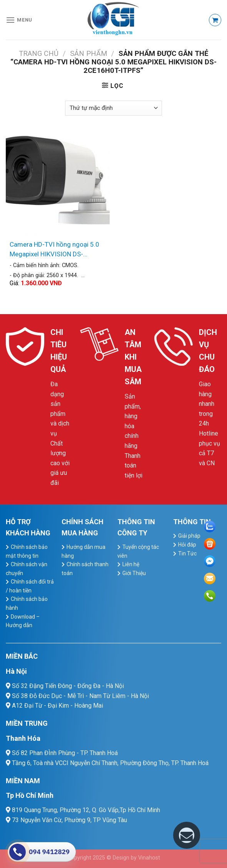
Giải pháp (189, 536)
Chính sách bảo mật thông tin (27, 551)
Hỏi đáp (187, 545)
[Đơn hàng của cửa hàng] (113, 108)
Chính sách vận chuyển (27, 569)
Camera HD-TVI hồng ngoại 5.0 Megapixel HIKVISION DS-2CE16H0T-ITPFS (54, 250)
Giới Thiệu (134, 573)
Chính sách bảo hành (27, 603)
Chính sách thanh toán (85, 569)
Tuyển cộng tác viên (138, 551)
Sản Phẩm (89, 53)
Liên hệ (131, 564)
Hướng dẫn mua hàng (83, 551)
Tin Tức (187, 553)
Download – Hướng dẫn (23, 621)
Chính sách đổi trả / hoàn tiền (30, 586)
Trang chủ (39, 53)
